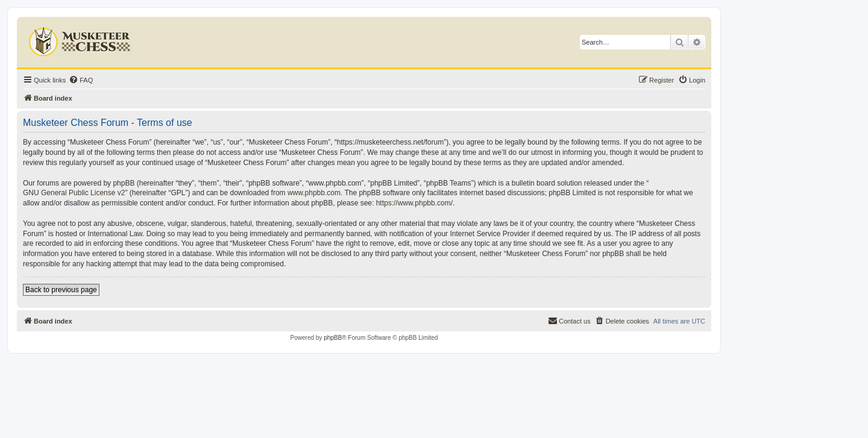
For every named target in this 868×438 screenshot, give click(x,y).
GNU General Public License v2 (74, 193)
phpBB (333, 338)
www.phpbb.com (314, 193)
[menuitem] (81, 80)
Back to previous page (61, 290)
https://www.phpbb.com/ (414, 203)
